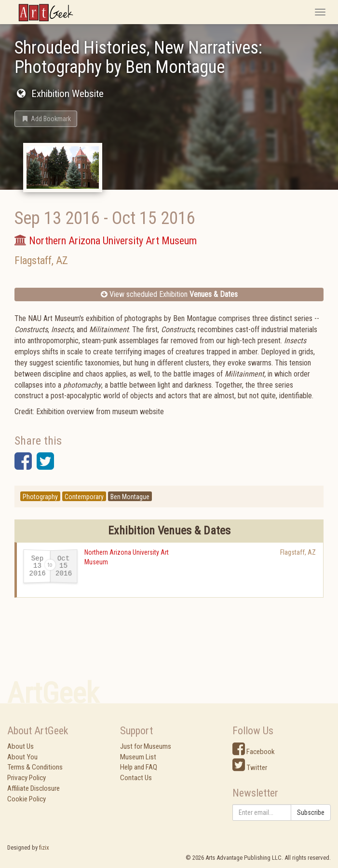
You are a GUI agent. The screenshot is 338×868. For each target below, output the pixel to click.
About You (22, 757)
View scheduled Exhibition (169, 294)
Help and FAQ (139, 767)
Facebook (254, 752)
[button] (46, 119)
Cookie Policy (27, 799)
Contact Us (136, 778)
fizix (44, 847)
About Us (20, 746)
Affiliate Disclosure (34, 788)
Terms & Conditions (35, 767)
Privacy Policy (27, 778)
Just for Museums (146, 746)
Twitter (250, 768)
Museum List (138, 757)
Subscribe (311, 812)
